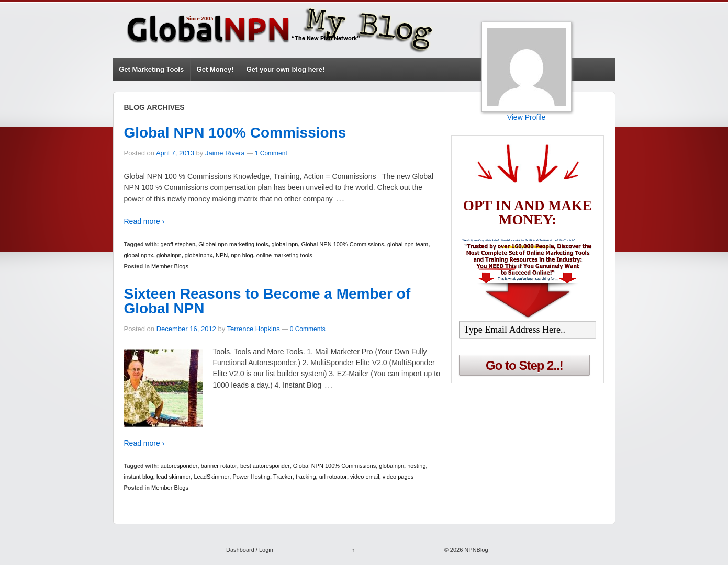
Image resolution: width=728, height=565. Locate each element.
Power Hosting (251, 477)
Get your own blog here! (286, 69)
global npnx (139, 255)
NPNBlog (475, 550)
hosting (416, 466)
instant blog (139, 477)
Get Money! (215, 69)
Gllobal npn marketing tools (233, 244)
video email (365, 477)
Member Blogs (170, 266)
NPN (222, 255)
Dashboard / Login (250, 550)
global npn (285, 244)
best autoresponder (265, 466)
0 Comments (308, 329)
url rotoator (333, 477)
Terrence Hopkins (254, 329)
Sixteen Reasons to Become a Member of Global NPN (267, 301)
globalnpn (169, 255)
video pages (398, 477)
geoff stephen (178, 244)
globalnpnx (199, 255)
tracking (306, 477)
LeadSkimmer (211, 477)
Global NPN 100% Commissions (235, 133)
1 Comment (271, 153)
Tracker (283, 477)
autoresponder (179, 466)
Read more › (144, 221)
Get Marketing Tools (151, 69)
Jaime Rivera (225, 153)
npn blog (242, 255)
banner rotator (219, 466)
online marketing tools (284, 255)
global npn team (408, 244)
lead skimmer (173, 477)
